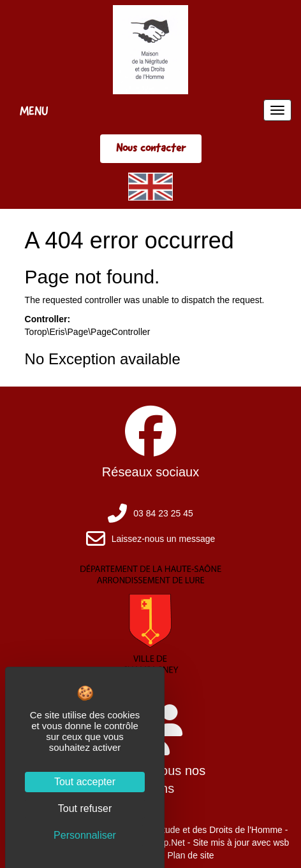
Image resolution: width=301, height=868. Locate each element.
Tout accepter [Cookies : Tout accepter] (85, 782)
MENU (34, 111)
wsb (281, 843)
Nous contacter (151, 148)
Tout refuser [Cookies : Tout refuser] (85, 808)
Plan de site (190, 855)
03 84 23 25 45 (163, 513)
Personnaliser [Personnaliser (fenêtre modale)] (85, 835)
